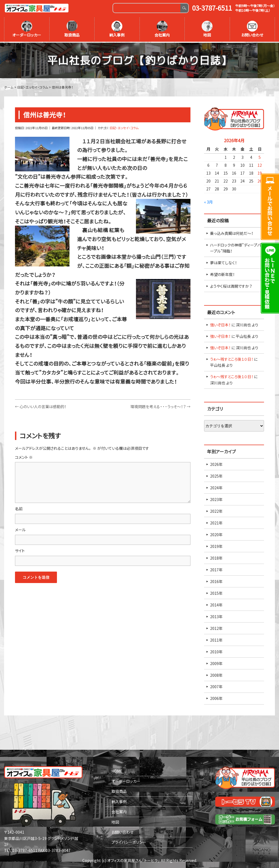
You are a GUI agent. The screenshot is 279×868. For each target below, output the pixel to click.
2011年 (216, 639)
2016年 (216, 580)
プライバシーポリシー (129, 841)
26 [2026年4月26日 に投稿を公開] (260, 180)
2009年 (216, 662)
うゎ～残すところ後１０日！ (232, 358)
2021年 (216, 522)
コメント (24, 456)
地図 (207, 29)
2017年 (216, 569)
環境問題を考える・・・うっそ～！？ (160, 406)
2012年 (216, 627)
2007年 (216, 686)
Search (184, 8)
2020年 (216, 533)
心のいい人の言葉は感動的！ (41, 406)
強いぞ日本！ (220, 324)
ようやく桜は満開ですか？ (231, 285)
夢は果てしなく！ (223, 262)
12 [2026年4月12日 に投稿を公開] (260, 164)
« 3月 (208, 201)
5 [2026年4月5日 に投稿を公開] (260, 156)
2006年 (216, 697)
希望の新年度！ (222, 274)
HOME (117, 770)
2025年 (216, 475)
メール (20, 529)
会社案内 (162, 29)
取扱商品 (72, 29)
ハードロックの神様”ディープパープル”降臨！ (235, 247)
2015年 (216, 592)
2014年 (216, 604)
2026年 (216, 463)
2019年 (216, 545)
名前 (19, 508)
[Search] (147, 8)
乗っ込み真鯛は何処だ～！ (232, 232)
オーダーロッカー (27, 29)
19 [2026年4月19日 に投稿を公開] (260, 172)
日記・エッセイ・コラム (124, 127)
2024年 (216, 487)
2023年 (216, 498)
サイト (20, 550)
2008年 (216, 674)
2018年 (216, 557)
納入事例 (117, 29)
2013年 (216, 615)
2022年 (216, 510)
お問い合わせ (252, 29)
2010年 (216, 651)
